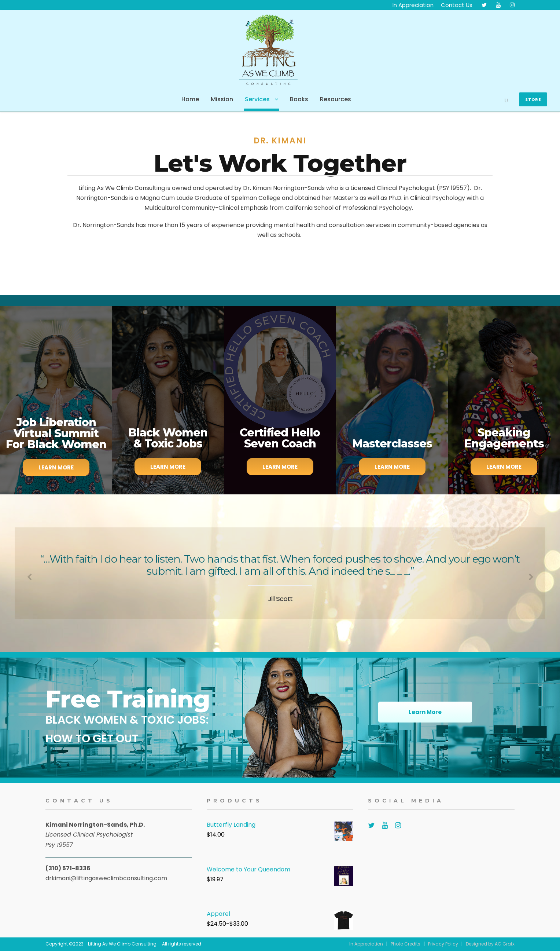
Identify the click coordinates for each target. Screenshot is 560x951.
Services (257, 99)
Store (533, 99)
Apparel (218, 914)
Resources (336, 99)
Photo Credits (406, 944)
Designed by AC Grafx (490, 944)
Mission (222, 99)
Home (190, 99)
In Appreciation (413, 5)
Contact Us (457, 5)
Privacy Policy (443, 944)
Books (299, 99)
